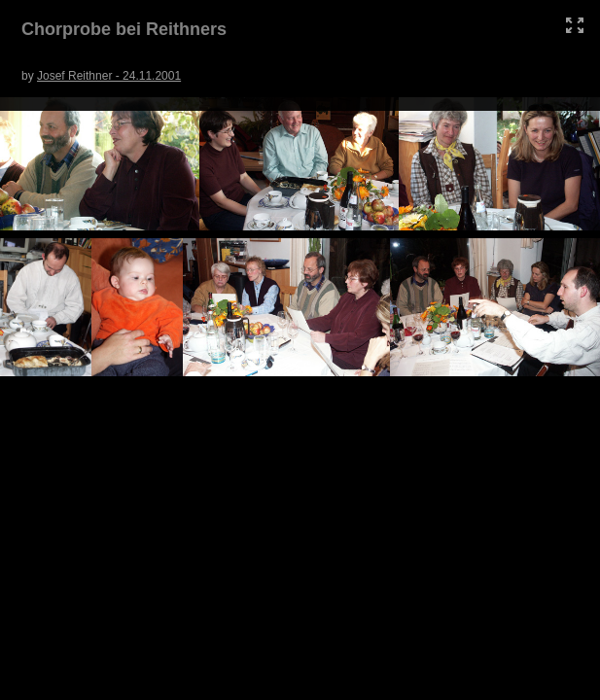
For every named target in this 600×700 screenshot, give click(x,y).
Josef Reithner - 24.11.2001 (109, 76)
